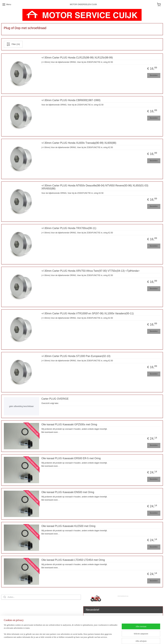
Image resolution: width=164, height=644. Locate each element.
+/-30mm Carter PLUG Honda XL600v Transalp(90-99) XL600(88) (79, 143)
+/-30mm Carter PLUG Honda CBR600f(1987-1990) (71, 100)
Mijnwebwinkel (120, 638)
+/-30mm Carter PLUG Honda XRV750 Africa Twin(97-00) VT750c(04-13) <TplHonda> (91, 271)
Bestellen (154, 75)
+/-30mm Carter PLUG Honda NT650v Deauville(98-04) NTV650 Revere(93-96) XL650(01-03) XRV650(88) (95, 187)
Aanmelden (93, 625)
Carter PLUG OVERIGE (55, 399)
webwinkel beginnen (95, 638)
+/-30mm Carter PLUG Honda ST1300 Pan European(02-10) (76, 356)
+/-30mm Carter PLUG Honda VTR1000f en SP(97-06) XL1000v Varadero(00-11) (88, 313)
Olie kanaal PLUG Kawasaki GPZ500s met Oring (69, 425)
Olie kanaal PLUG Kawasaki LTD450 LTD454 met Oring (73, 560)
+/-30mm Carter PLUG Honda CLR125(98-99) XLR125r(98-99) (77, 58)
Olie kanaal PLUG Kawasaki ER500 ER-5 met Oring (71, 458)
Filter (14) (13, 44)
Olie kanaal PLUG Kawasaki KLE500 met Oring (68, 526)
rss (85, 638)
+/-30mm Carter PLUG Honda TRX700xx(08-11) (69, 228)
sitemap (79, 638)
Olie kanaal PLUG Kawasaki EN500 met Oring (68, 492)
